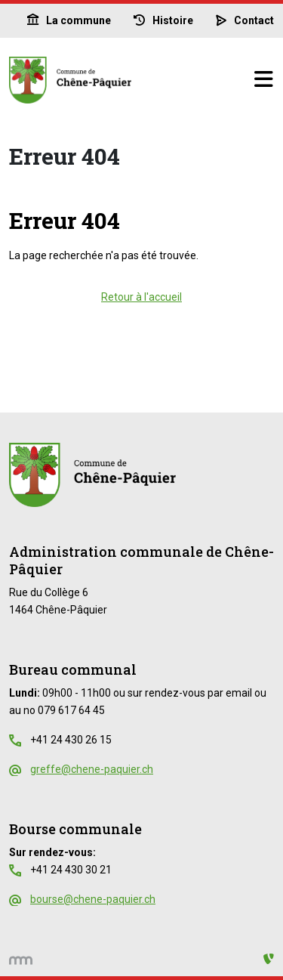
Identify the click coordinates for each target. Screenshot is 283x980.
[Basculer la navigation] (263, 80)
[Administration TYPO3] (269, 959)
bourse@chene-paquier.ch (93, 899)
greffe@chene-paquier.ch (92, 769)
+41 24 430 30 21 (71, 870)
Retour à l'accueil (141, 297)
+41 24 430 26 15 (71, 740)
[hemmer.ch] (21, 959)
